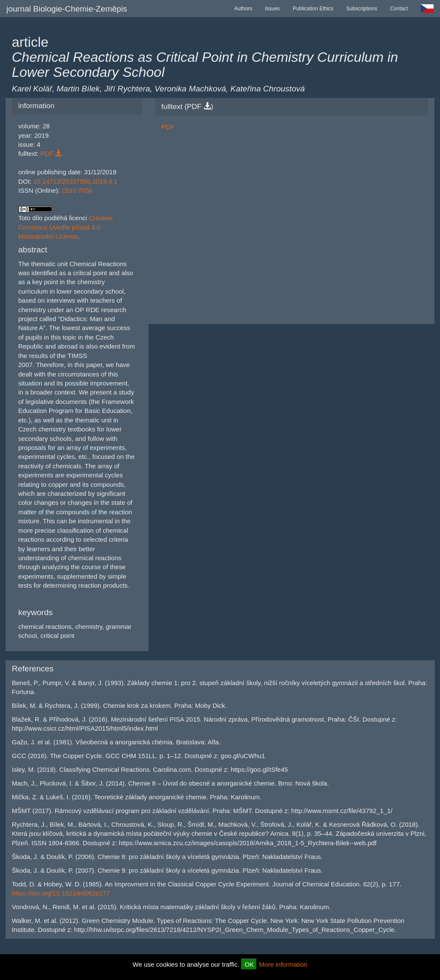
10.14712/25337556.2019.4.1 (76, 181)
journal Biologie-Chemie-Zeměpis (67, 9)
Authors (243, 9)
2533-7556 (77, 190)
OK (249, 964)
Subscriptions (362, 9)
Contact (399, 9)
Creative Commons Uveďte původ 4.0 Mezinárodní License (66, 227)
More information (284, 964)
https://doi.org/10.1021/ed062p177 (61, 893)
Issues (272, 9)
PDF (51, 153)
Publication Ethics (313, 9)
